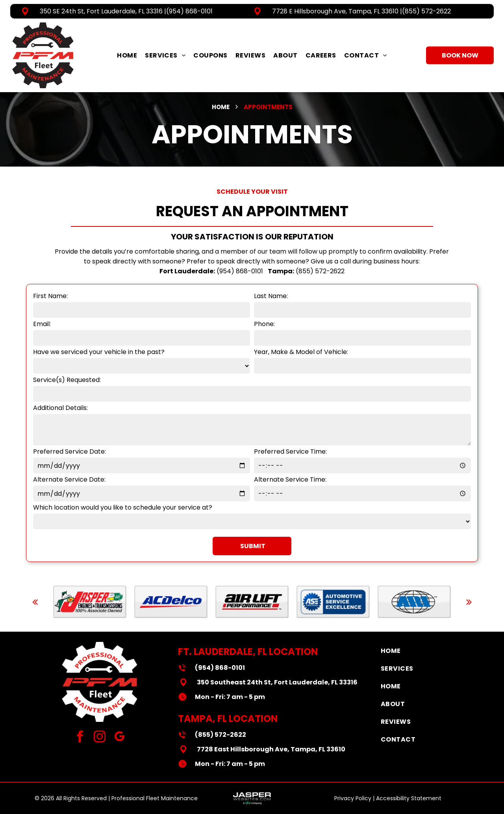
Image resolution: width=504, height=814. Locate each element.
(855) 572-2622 (426, 11)
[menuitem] (127, 55)
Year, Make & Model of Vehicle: (301, 352)
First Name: (50, 296)
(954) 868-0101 (189, 11)
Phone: (264, 324)
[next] (469, 602)
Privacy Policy (353, 798)
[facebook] (80, 738)
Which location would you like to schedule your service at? (123, 507)
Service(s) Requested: (67, 380)
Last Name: (271, 296)
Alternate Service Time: (290, 479)
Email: (42, 324)
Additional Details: (60, 408)
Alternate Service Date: (69, 479)
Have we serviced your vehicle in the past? (99, 352)
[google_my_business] (120, 738)
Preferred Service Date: (69, 452)
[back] (35, 602)
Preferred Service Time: (290, 452)
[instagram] (100, 738)
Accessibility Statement (409, 798)
